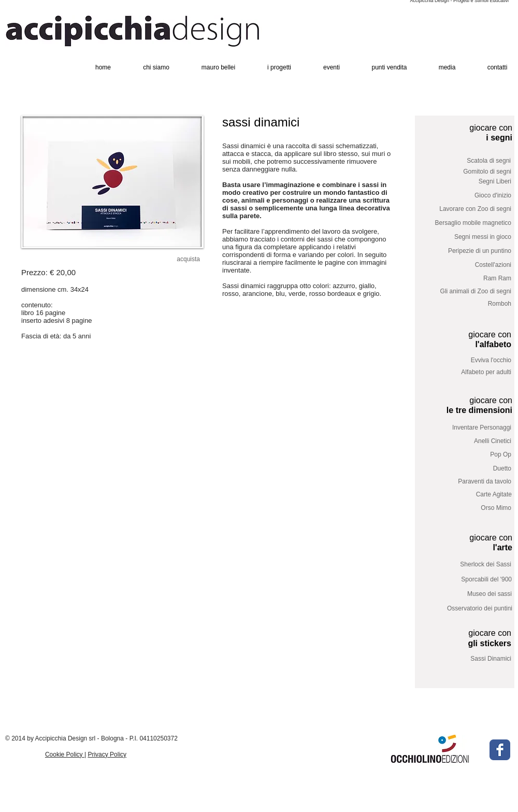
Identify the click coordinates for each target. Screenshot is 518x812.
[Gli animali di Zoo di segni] (469, 291)
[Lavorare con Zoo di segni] (469, 209)
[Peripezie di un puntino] (472, 251)
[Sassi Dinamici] (472, 659)
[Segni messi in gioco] (472, 237)
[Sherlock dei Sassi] (472, 565)
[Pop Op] (472, 455)
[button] (112, 182)
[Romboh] (472, 304)
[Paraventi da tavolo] (472, 482)
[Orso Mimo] (472, 508)
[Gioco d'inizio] (472, 196)
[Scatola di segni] (472, 161)
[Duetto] (472, 469)
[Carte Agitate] (473, 495)
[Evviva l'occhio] (472, 361)
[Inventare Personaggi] (472, 428)
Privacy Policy (107, 754)
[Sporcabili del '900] (473, 580)
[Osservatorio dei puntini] (473, 608)
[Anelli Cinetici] (472, 441)
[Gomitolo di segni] (472, 172)
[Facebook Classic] (500, 750)
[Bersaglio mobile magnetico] (466, 223)
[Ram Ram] (469, 279)
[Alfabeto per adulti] (472, 373)
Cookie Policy (65, 754)
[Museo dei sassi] (466, 594)
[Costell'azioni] (472, 265)
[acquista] (182, 259)
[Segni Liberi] (472, 182)
